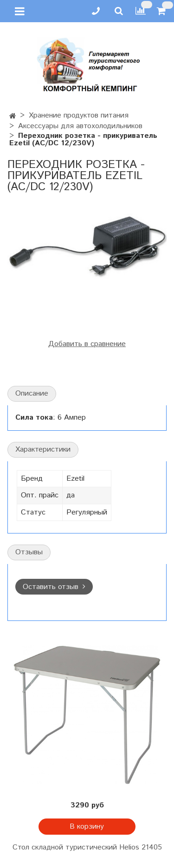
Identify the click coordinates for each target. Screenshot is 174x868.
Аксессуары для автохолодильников (80, 126)
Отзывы (29, 552)
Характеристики (43, 449)
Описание (32, 394)
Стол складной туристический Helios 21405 (87, 847)
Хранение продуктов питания (79, 115)
